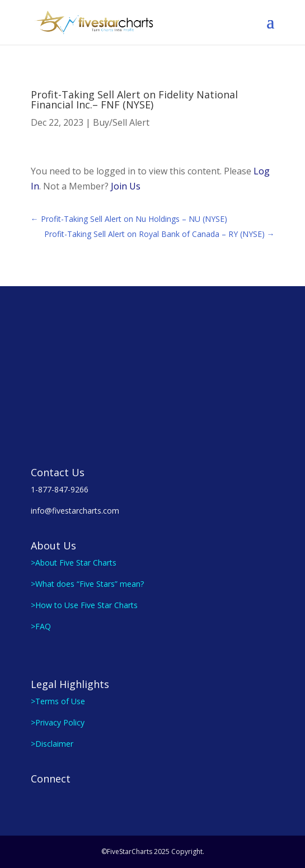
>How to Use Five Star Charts (84, 605)
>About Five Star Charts (74, 563)
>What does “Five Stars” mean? (87, 584)
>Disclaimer (52, 744)
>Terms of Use (58, 701)
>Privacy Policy (58, 722)
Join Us (126, 186)
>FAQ (41, 626)
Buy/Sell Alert (121, 122)
